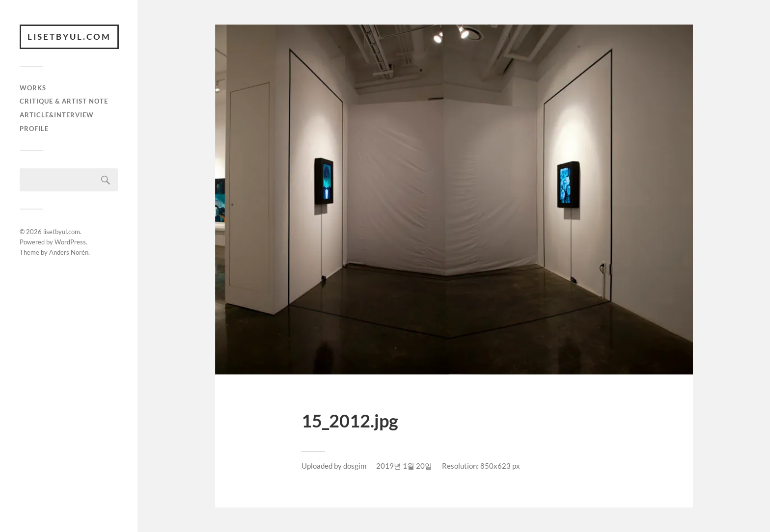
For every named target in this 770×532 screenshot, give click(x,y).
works (33, 88)
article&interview (57, 115)
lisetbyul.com (69, 37)
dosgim (355, 466)
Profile (34, 129)
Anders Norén (69, 252)
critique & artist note (64, 101)
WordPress (70, 242)
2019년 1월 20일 (404, 466)
